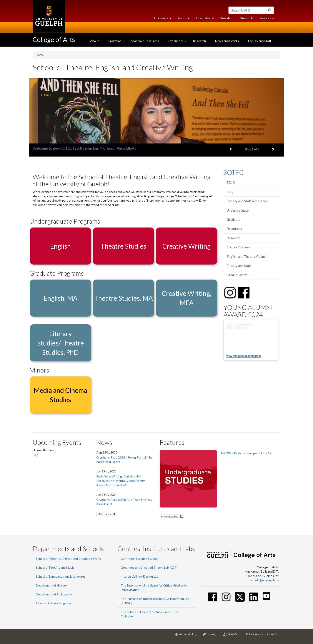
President (227, 18)
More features (170, 517)
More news (104, 514)
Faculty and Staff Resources (247, 201)
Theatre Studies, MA (123, 298)
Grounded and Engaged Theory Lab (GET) (149, 567)
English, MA (60, 298)
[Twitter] (240, 597)
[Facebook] (212, 597)
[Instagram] (226, 597)
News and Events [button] (228, 41)
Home (40, 55)
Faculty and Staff (239, 266)
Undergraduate (238, 210)
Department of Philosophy (54, 594)
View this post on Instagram (244, 356)
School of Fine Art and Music (55, 567)
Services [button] (268, 19)
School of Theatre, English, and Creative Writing (68, 559)
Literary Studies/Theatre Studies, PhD (61, 343)
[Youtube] (266, 596)
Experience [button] (177, 41)
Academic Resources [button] (146, 41)
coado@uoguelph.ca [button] (265, 580)
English (60, 246)
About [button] (185, 19)
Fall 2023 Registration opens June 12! (247, 453)
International (205, 18)
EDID (231, 182)
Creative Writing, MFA (186, 298)
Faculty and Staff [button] (261, 41)
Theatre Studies (123, 246)
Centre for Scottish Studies (139, 559)
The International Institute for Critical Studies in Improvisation (154, 588)
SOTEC (234, 172)
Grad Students (237, 275)
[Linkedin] (254, 597)
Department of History (51, 585)
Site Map (233, 636)
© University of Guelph (261, 634)
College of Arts (54, 39)
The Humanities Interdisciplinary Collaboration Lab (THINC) (155, 601)
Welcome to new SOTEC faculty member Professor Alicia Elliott (84, 148)
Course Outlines (238, 247)
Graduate (234, 219)
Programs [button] (116, 41)
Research (248, 19)
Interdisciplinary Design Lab (139, 576)
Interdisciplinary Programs (54, 603)
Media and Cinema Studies (60, 395)
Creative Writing (186, 246)
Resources (234, 229)
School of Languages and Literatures (61, 576)
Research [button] (201, 41)
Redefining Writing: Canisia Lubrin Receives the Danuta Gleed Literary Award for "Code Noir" (121, 481)
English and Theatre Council (247, 256)
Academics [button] (164, 19)
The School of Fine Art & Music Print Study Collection (150, 614)
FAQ (230, 192)
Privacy (211, 636)
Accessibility (187, 636)
